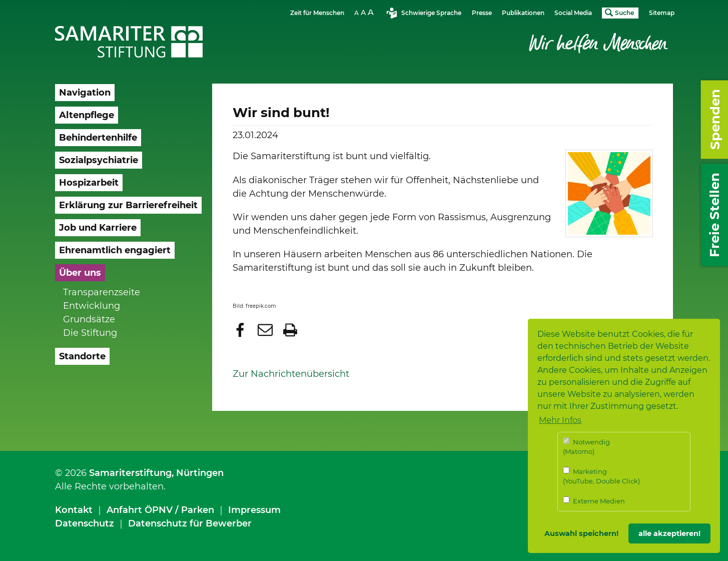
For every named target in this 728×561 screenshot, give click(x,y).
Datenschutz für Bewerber (190, 523)
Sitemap (662, 13)
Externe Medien (594, 501)
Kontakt (74, 510)
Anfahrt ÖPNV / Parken (160, 510)
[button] (241, 330)
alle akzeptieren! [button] (669, 533)
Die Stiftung (90, 333)
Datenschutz (85, 523)
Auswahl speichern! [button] (581, 533)
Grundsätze (89, 319)
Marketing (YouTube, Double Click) (601, 476)
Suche (624, 13)
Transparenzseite (102, 292)
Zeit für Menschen (317, 13)
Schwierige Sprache (431, 13)
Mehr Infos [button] (560, 420)
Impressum (254, 510)
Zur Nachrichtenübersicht (291, 374)
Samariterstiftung (130, 473)
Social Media (573, 13)
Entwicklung (92, 306)
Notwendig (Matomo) (586, 447)
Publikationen (523, 13)
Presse (482, 13)
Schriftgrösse (365, 12)
